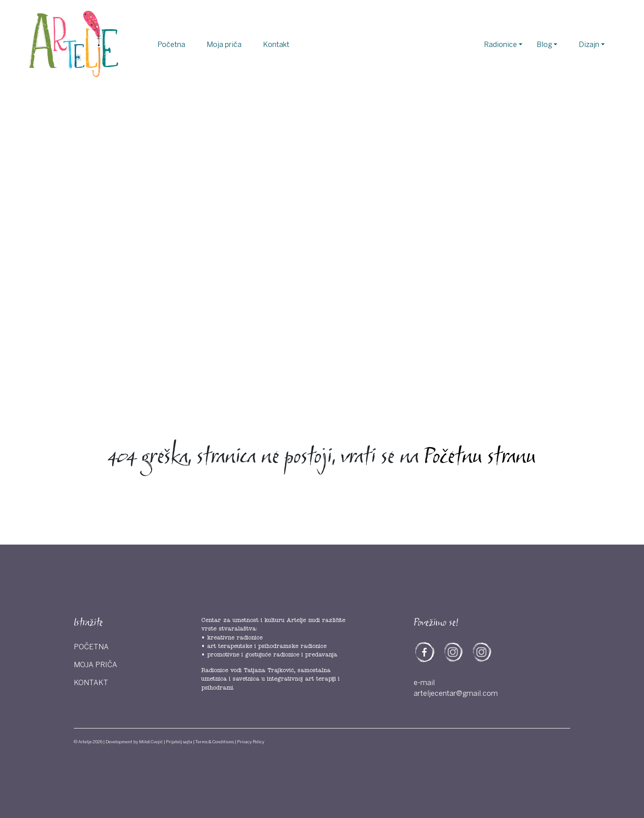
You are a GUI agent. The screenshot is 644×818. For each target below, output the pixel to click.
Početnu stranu (480, 458)
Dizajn (589, 45)
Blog (544, 45)
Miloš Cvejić (151, 742)
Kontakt (276, 45)
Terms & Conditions (215, 742)
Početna (171, 45)
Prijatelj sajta (179, 742)
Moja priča (224, 45)
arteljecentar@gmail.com (456, 694)
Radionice (500, 45)
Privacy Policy (251, 742)
